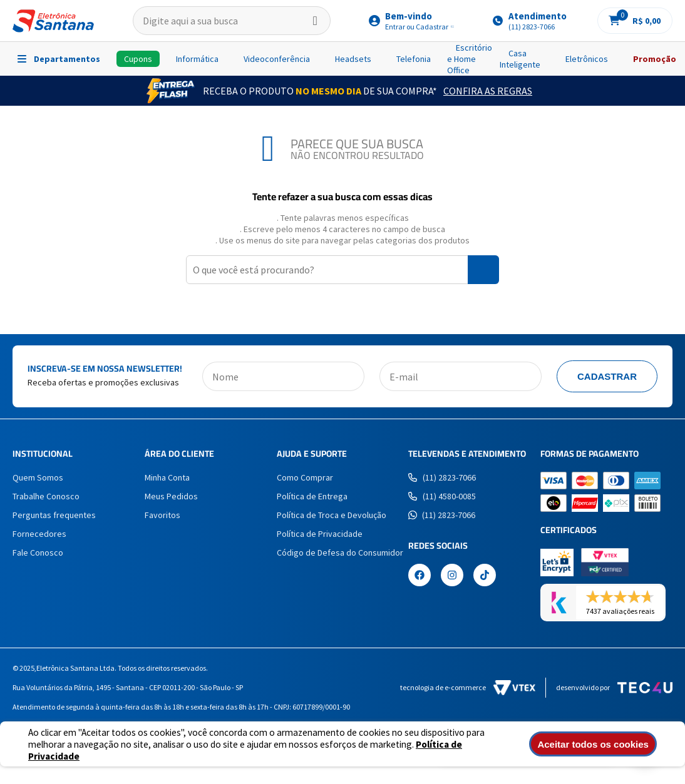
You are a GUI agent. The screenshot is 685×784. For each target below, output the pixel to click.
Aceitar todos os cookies (595, 744)
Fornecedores (39, 534)
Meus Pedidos (171, 496)
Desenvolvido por (614, 688)
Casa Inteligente (520, 59)
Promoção (655, 59)
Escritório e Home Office (470, 59)
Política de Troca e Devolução (332, 515)
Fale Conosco (38, 552)
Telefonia (414, 59)
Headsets (353, 59)
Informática (197, 59)
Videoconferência (277, 59)
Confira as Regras (488, 91)
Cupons (138, 59)
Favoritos (162, 515)
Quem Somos (38, 477)
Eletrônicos (587, 59)
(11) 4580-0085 (442, 496)
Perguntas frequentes (54, 515)
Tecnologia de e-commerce (468, 688)
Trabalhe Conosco (46, 496)
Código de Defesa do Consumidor (340, 552)
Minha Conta (167, 477)
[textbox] (232, 21)
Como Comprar (305, 477)
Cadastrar (607, 376)
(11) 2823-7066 (442, 477)
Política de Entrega (312, 496)
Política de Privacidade (320, 534)
